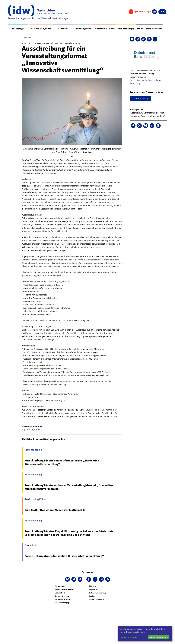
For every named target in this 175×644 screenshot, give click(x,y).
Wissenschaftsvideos (150, 29)
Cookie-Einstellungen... (129, 637)
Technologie (18, 29)
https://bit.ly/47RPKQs (32, 352)
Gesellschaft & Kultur (40, 29)
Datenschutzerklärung (97, 593)
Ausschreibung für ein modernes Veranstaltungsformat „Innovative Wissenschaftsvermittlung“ (69, 487)
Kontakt (92, 596)
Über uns (92, 586)
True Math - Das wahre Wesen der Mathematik (55, 510)
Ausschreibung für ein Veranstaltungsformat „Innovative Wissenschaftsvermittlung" (62, 462)
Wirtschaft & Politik (104, 29)
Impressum (93, 590)
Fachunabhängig (126, 29)
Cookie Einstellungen (97, 600)
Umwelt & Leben (83, 29)
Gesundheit (63, 29)
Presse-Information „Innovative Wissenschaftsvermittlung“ (64, 556)
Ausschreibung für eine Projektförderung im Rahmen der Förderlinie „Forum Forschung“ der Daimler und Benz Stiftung (69, 533)
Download (87, 152)
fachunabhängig (140, 99)
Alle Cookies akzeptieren (159, 637)
